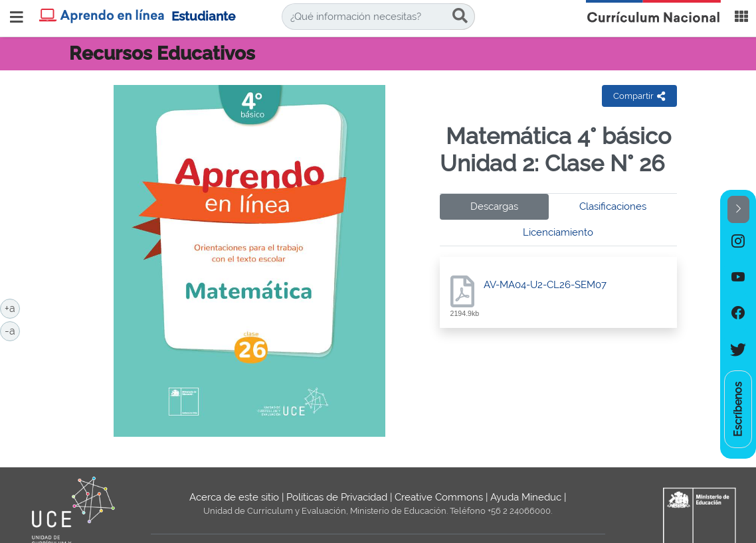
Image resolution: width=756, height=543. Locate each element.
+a (12, 307)
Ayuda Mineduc (526, 497)
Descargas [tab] (494, 206)
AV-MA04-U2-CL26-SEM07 (545, 285)
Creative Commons (439, 497)
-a (12, 330)
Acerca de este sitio (234, 497)
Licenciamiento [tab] (558, 232)
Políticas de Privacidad (337, 497)
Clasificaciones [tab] (613, 206)
